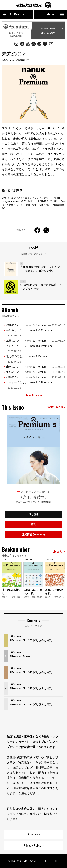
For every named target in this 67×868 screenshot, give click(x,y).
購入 (34, 525)
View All (59, 552)
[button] (63, 578)
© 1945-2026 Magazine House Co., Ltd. (33, 861)
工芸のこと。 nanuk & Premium (36, 341)
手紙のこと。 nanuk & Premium (36, 372)
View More (34, 395)
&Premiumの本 (52, 33)
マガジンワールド (34, 5)
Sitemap (32, 835)
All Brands (13, 14)
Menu (55, 14)
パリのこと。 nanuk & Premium (36, 377)
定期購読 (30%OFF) (33, 535)
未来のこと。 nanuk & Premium (36, 367)
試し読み (34, 514)
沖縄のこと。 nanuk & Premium (36, 325)
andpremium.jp (52, 28)
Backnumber (56, 407)
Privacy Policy (32, 846)
